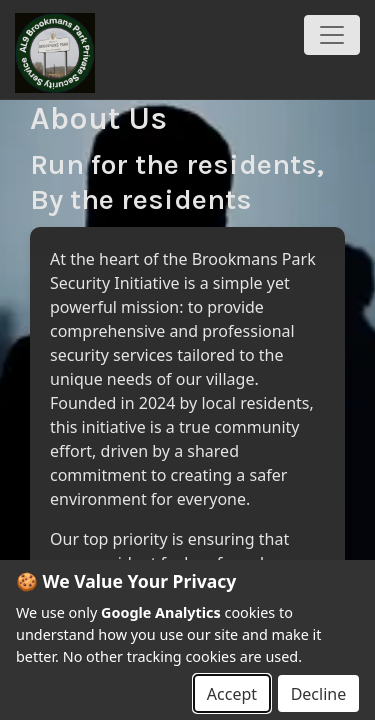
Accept (232, 694)
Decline (319, 694)
